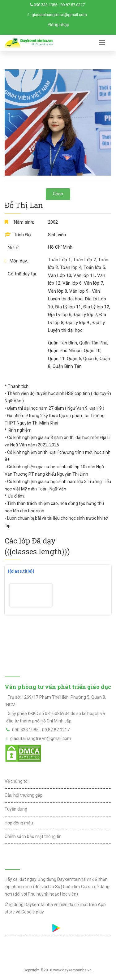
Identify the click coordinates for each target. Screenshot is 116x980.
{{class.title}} (21, 571)
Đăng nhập (59, 25)
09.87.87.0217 (73, 5)
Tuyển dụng (16, 809)
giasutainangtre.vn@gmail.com (59, 15)
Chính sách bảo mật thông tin (33, 836)
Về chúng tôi (17, 781)
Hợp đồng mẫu (19, 823)
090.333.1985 (45, 5)
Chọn (58, 194)
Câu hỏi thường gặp (24, 795)
